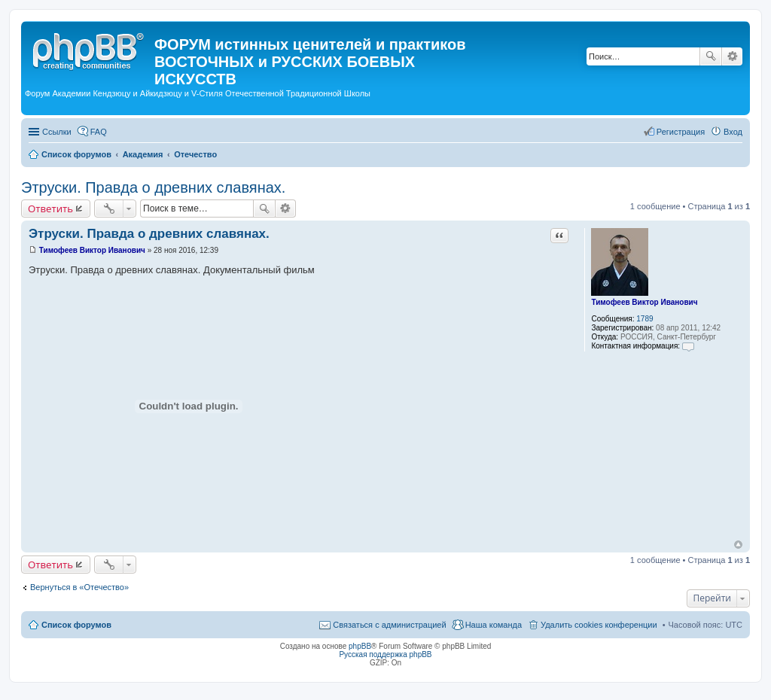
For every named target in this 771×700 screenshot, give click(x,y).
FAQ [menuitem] (99, 132)
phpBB (360, 646)
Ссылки (57, 132)
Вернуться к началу (738, 545)
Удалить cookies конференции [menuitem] (599, 625)
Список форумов (76, 625)
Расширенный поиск (732, 56)
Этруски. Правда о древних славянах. (153, 187)
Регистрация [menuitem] (681, 132)
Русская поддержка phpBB (385, 654)
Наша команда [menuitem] (494, 625)
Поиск (711, 56)
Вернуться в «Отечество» (79, 587)
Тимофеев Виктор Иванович (644, 302)
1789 (645, 319)
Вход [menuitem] (733, 132)
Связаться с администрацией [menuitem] (389, 625)
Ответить (50, 208)
